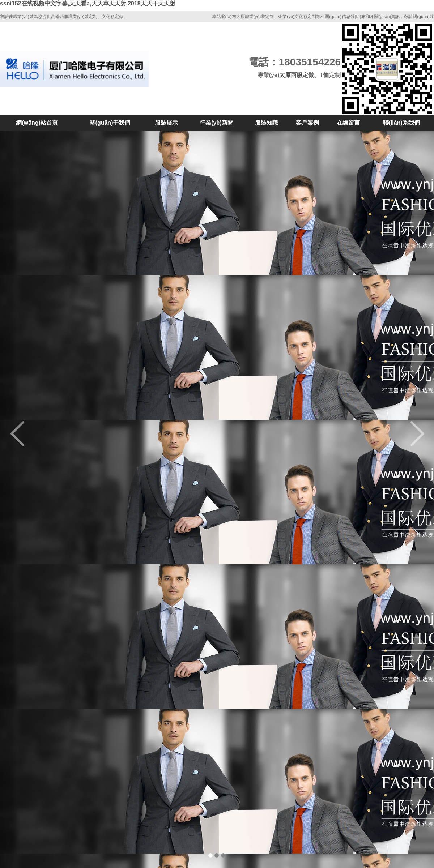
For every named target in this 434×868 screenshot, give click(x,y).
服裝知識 (267, 123)
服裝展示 (166, 123)
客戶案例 (307, 123)
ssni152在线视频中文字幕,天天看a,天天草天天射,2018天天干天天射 (88, 3)
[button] (33, 434)
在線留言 (348, 123)
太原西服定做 (297, 75)
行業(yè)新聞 (216, 123)
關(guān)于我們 (110, 123)
